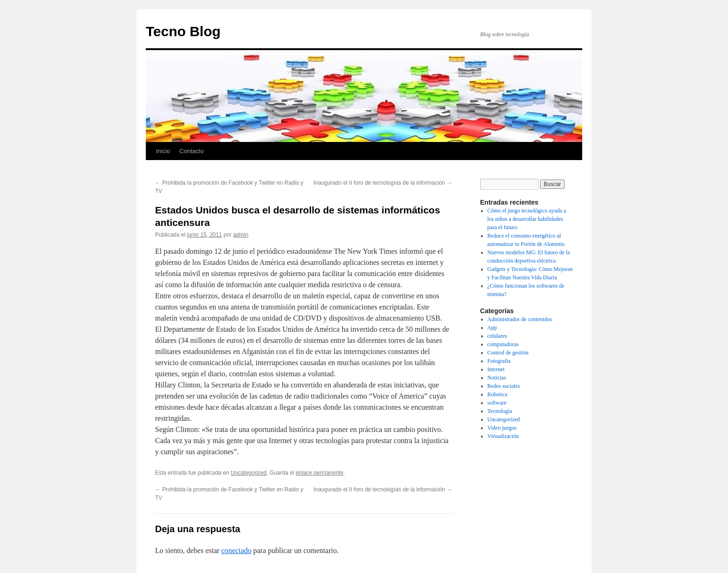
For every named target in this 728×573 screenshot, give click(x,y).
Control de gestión (508, 353)
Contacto (191, 151)
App (492, 328)
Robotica (497, 394)
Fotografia (499, 361)
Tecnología (500, 411)
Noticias (497, 378)
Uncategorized (249, 473)
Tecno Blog (183, 31)
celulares (497, 336)
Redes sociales (504, 386)
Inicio (163, 151)
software (497, 403)
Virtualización (503, 436)
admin (241, 235)
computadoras (503, 344)
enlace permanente (320, 473)
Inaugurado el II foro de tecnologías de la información (383, 183)
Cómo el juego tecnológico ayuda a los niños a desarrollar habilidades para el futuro (527, 219)
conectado (237, 550)
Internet (496, 369)
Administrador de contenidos (520, 319)
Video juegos (502, 428)
